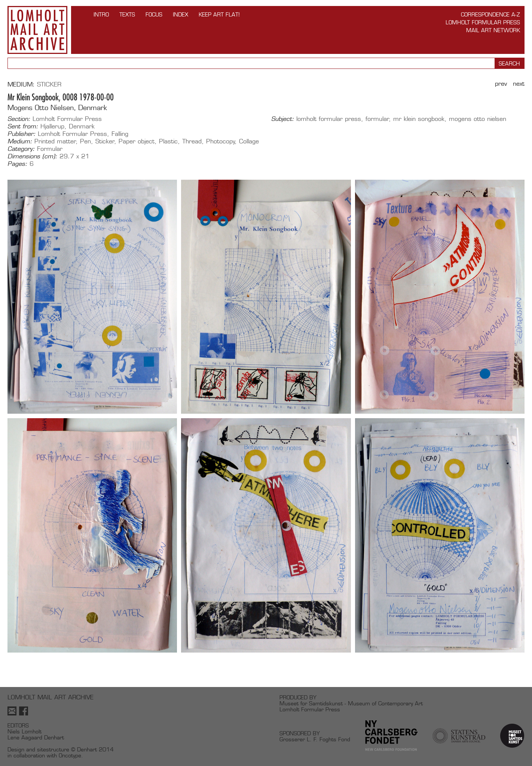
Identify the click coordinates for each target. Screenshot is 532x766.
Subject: (283, 119)
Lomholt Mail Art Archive (37, 30)
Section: (19, 119)
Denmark (82, 126)
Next (519, 84)
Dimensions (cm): (32, 156)
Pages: (17, 164)
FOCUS (154, 14)
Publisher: (22, 134)
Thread (192, 141)
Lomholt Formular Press (483, 22)
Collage (249, 141)
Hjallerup (52, 126)
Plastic (168, 141)
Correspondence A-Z (490, 14)
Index (181, 14)
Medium (20, 84)
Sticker (49, 84)
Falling (120, 134)
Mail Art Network (493, 30)
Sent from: (23, 127)
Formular (50, 149)
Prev (501, 84)
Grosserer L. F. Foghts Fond (315, 739)
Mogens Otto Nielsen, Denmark (57, 108)
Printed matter (55, 141)
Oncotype (70, 755)
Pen (85, 141)
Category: (21, 149)
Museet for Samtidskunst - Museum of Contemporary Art (351, 703)
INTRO (101, 14)
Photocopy (221, 141)
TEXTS (127, 14)
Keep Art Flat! (219, 14)
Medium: (20, 142)
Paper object (137, 141)
